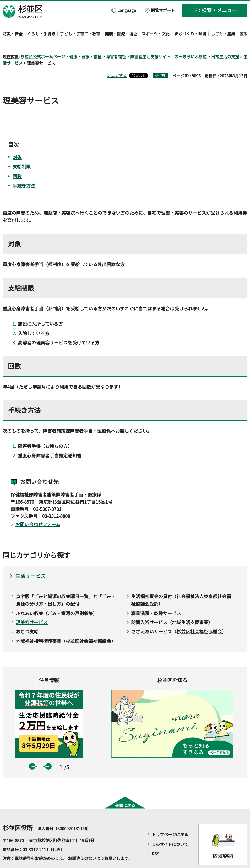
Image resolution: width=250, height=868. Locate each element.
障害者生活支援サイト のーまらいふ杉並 (168, 42)
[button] (124, 10)
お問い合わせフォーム (38, 510)
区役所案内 (223, 841)
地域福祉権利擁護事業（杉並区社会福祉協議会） (66, 626)
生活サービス (30, 561)
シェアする (117, 61)
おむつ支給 (27, 617)
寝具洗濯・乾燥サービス (156, 598)
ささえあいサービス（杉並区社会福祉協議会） (179, 617)
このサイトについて (170, 829)
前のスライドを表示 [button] (32, 752)
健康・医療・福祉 (85, 42)
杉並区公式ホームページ (43, 42)
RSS (156, 839)
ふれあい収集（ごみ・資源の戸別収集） (57, 598)
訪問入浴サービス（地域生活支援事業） (172, 608)
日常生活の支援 (225, 42)
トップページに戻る (170, 820)
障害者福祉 (116, 42)
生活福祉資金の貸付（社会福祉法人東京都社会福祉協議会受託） (181, 585)
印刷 (162, 61)
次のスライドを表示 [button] (48, 752)
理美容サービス (32, 608)
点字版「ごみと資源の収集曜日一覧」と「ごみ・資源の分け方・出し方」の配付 (66, 585)
